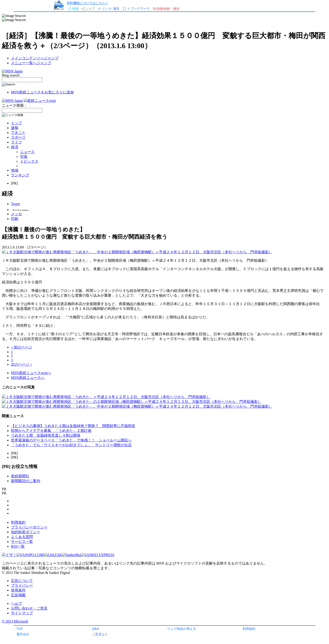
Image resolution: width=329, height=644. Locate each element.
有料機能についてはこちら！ (88, 3)
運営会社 (23, 634)
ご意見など (100, 634)
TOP (20, 629)
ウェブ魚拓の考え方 (182, 629)
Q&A (95, 629)
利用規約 (249, 629)
